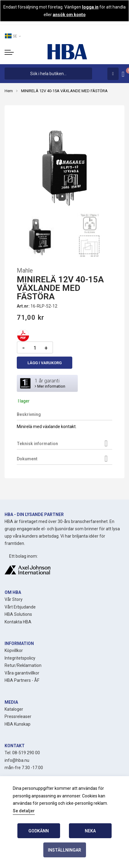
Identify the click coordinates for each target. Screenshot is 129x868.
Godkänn (39, 831)
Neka (90, 831)
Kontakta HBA (18, 622)
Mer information (50, 386)
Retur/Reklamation (23, 665)
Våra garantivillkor (22, 673)
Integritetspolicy (20, 658)
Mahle (25, 271)
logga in (90, 7)
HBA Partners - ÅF (22, 680)
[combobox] (48, 74)
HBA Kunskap (18, 724)
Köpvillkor (14, 650)
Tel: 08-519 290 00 (22, 753)
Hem (9, 91)
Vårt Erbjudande (20, 607)
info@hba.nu (17, 760)
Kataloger (14, 709)
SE (13, 36)
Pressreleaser (18, 716)
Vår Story (14, 599)
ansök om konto (69, 15)
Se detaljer (24, 811)
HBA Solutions (18, 614)
